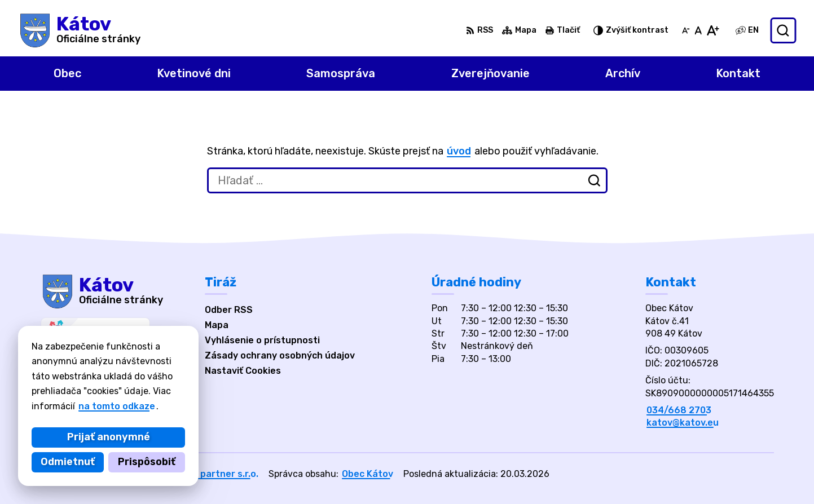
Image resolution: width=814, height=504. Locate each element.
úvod (459, 151)
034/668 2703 (679, 410)
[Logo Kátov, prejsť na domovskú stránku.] (79, 30)
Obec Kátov (368, 474)
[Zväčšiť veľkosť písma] (713, 30)
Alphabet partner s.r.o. (208, 474)
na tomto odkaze (117, 406)
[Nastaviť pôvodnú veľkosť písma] (698, 30)
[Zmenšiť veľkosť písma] (686, 30)
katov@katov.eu (683, 423)
